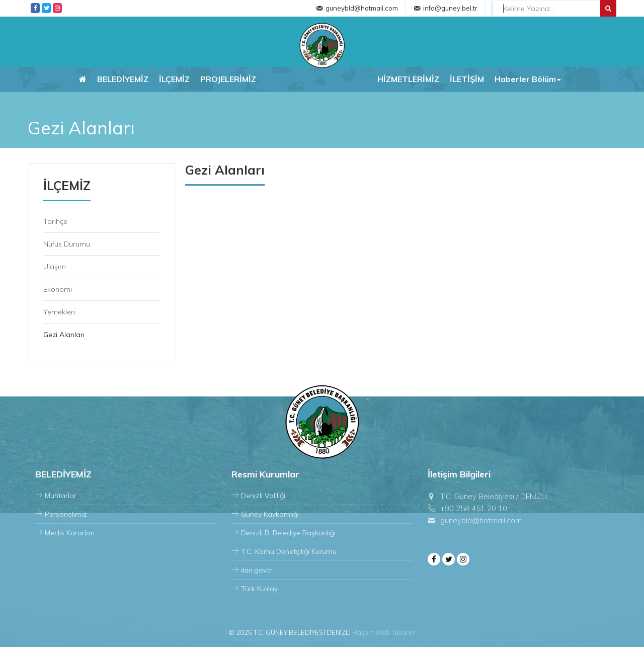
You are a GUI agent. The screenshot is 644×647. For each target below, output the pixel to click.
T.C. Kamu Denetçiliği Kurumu (284, 551)
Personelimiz (61, 514)
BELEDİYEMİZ (123, 79)
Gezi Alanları (64, 335)
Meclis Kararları (65, 533)
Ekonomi (58, 289)
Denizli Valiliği (258, 496)
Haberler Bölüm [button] (528, 79)
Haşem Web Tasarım (384, 632)
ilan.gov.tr (252, 570)
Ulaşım (55, 267)
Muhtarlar (56, 496)
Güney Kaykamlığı (265, 514)
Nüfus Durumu (67, 244)
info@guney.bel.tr (450, 8)
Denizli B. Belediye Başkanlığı (284, 533)
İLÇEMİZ (174, 79)
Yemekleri (59, 312)
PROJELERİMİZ (228, 79)
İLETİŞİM (467, 79)
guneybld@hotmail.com (362, 8)
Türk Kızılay (255, 589)
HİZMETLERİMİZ (408, 79)
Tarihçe (55, 221)
